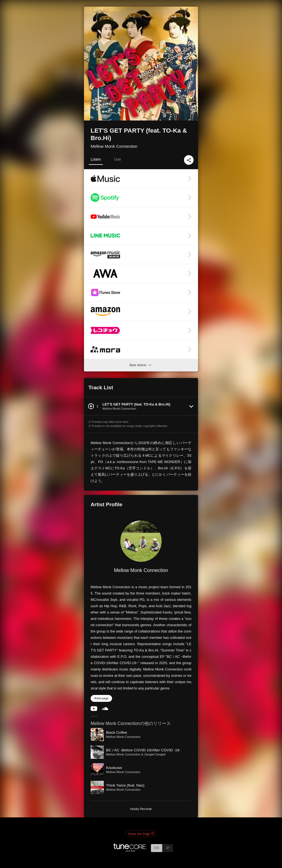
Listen (96, 159)
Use (117, 159)
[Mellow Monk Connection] (141, 541)
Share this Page (141, 834)
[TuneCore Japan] (130, 850)
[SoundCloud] (105, 709)
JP (168, 848)
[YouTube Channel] (94, 710)
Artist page (101, 698)
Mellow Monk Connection (114, 146)
